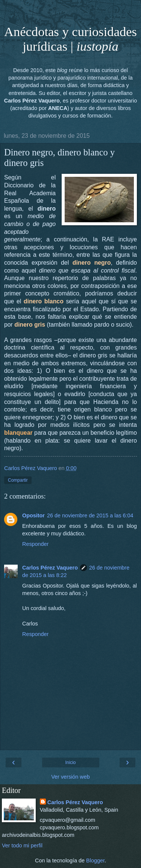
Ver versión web (70, 777)
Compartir (18, 480)
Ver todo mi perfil (22, 845)
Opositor (33, 515)
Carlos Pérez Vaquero (50, 568)
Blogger (95, 860)
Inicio (70, 763)
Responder (35, 544)
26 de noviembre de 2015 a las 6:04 (90, 515)
